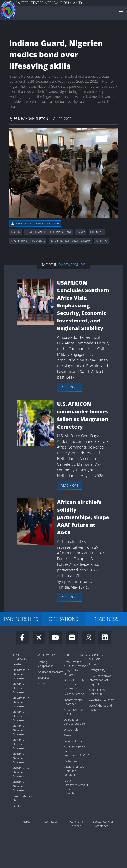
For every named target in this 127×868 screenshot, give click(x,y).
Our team (18, 806)
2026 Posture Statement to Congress (21, 674)
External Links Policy (101, 700)
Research (69, 735)
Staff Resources (75, 655)
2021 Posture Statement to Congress (21, 744)
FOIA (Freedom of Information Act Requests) (100, 680)
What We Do (46, 655)
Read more (70, 387)
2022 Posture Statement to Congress (21, 730)
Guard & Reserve (74, 694)
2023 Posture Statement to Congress (21, 716)
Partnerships (72, 265)
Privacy (93, 664)
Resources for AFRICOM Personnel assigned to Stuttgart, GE (76, 668)
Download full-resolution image (35, 224)
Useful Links (71, 761)
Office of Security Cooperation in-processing (74, 684)
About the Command (20, 657)
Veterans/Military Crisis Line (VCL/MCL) (74, 771)
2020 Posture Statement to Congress (21, 758)
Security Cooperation (46, 664)
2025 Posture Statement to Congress (21, 688)
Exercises (44, 677)
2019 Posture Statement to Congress (21, 772)
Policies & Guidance (96, 657)
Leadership (20, 664)
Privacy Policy (97, 670)
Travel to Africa (73, 741)
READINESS (106, 619)
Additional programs (51, 672)
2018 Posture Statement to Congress (21, 786)
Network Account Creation (74, 712)
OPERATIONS (63, 619)
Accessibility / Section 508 (97, 692)
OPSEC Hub (71, 730)
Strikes (42, 683)
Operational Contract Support (74, 722)
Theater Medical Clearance (73, 702)
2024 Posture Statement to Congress (21, 702)
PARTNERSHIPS (21, 619)
